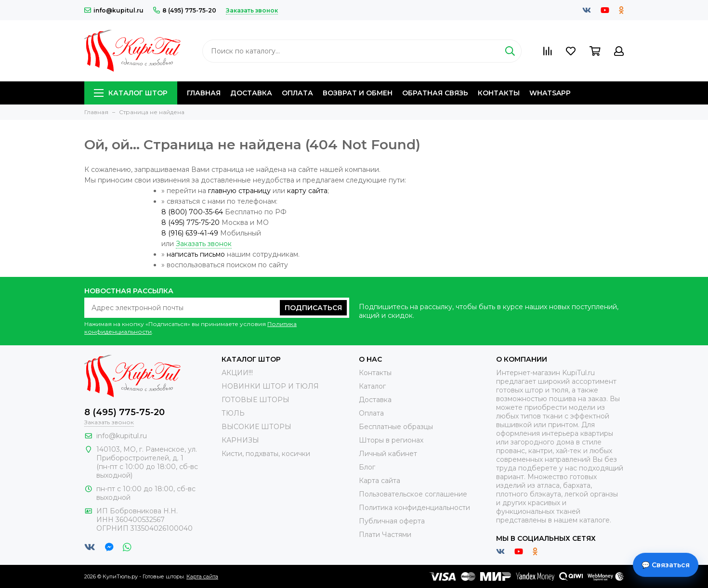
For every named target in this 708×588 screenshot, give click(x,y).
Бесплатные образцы (396, 427)
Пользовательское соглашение (413, 494)
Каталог (372, 386)
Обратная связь (435, 93)
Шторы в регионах (391, 440)
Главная (204, 93)
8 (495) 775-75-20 (185, 10)
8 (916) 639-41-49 (190, 233)
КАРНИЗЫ (240, 440)
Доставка (251, 93)
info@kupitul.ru (114, 10)
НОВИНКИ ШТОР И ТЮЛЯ (270, 386)
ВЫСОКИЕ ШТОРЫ (256, 427)
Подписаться (313, 308)
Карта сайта (380, 481)
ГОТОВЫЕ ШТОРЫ (256, 400)
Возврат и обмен (358, 93)
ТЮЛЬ (233, 413)
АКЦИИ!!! (237, 373)
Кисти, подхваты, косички (266, 454)
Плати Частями (385, 535)
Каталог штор (131, 93)
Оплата (297, 93)
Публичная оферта (392, 521)
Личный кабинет (388, 454)
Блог (367, 467)
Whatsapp (550, 93)
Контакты (499, 93)
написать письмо (196, 254)
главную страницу (239, 191)
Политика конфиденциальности (414, 508)
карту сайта (307, 191)
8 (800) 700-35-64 (192, 212)
